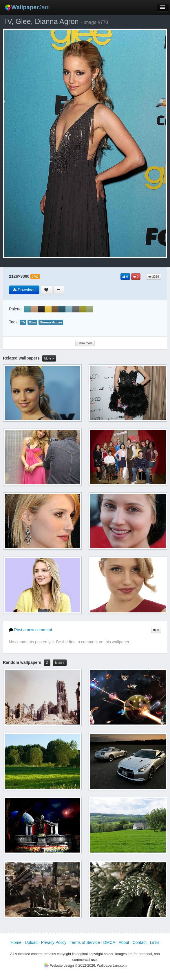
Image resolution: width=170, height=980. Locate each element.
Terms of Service (85, 942)
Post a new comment (31, 630)
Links (155, 942)
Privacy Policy (54, 942)
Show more (85, 343)
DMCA (109, 942)
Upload (31, 942)
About (124, 942)
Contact (140, 942)
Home (16, 942)
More (49, 359)
